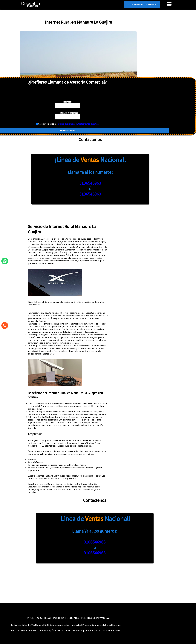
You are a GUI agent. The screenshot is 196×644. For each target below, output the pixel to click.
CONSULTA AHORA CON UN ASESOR (142, 4)
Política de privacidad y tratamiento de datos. (78, 124)
